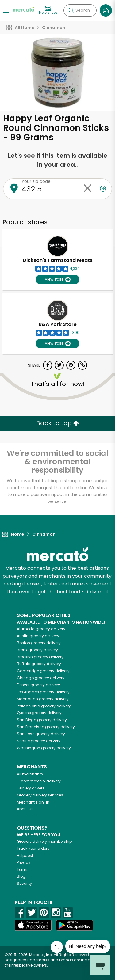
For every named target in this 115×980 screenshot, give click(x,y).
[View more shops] (48, 10)
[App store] (33, 925)
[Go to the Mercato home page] (24, 9)
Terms (23, 870)
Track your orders (33, 848)
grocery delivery (41, 629)
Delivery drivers (31, 788)
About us (25, 809)
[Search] (80, 10)
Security (24, 883)
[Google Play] (75, 925)
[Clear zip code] (87, 189)
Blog (21, 876)
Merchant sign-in (33, 802)
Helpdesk (25, 855)
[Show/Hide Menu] (6, 10)
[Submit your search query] (71, 10)
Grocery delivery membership (44, 841)
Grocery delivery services (40, 795)
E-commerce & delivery (39, 781)
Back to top (58, 423)
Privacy (24, 863)
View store (57, 280)
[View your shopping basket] (106, 10)
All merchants (30, 774)
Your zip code (36, 181)
